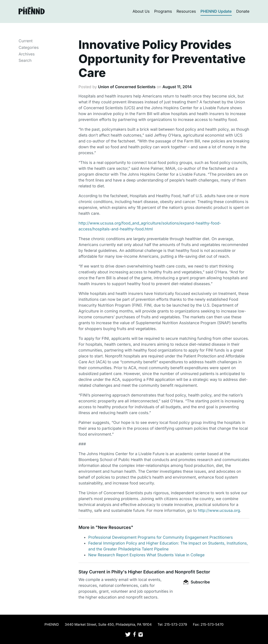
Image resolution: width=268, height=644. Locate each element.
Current (26, 41)
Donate (243, 11)
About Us (141, 11)
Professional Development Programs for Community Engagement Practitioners (161, 537)
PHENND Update (216, 11)
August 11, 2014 (177, 87)
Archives (27, 54)
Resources (186, 11)
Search (25, 60)
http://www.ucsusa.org (219, 510)
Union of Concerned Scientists (127, 87)
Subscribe (197, 582)
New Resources (114, 528)
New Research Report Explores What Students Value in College (146, 555)
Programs (163, 11)
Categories (29, 47)
